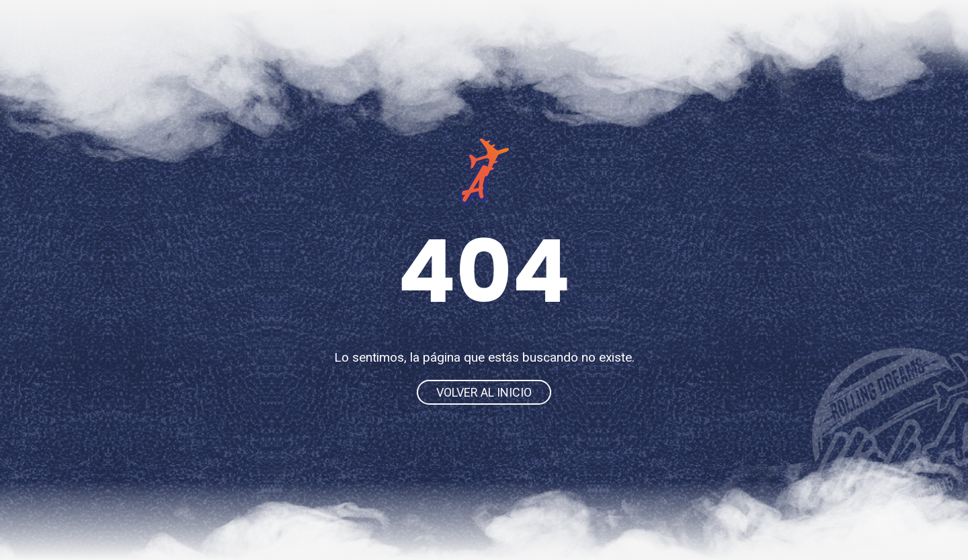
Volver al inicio (484, 392)
